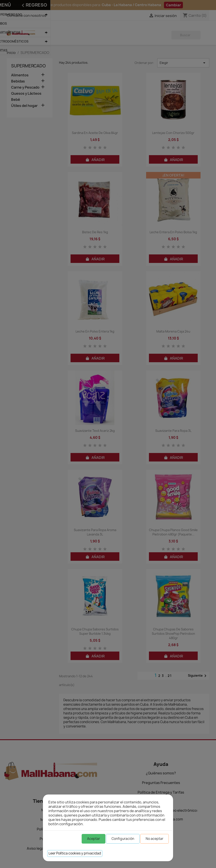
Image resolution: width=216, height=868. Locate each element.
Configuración (123, 839)
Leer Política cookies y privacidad (75, 853)
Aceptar (94, 839)
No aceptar (154, 839)
